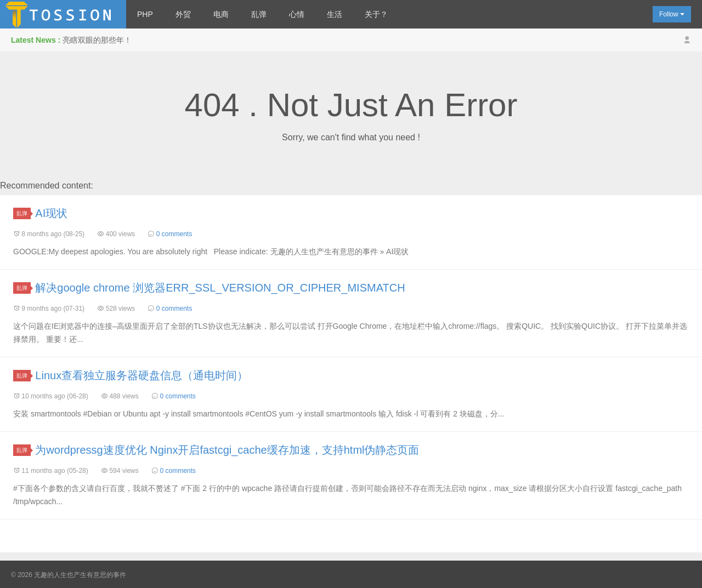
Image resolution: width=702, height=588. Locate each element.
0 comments (174, 234)
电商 (221, 14)
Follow (672, 14)
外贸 (183, 14)
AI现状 (51, 213)
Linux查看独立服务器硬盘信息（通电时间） (141, 375)
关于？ (376, 14)
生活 (335, 14)
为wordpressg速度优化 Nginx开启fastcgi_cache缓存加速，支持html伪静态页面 (227, 450)
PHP (145, 14)
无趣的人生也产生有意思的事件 (63, 14)
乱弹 (259, 14)
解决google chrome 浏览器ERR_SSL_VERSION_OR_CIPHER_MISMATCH (220, 288)
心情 (297, 14)
